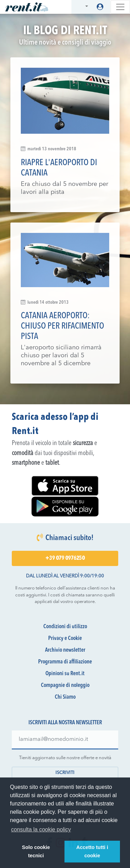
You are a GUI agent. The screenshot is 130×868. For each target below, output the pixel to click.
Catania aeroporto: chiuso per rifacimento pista (62, 326)
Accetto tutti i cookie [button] (92, 851)
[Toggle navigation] (120, 7)
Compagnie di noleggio (65, 686)
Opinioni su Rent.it (65, 674)
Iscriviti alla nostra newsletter (65, 723)
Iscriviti (65, 773)
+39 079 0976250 (65, 558)
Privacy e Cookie (65, 639)
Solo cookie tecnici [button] (36, 851)
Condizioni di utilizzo (65, 627)
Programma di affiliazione (65, 662)
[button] (82, 7)
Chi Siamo (65, 697)
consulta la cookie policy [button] (41, 829)
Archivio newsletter (65, 650)
